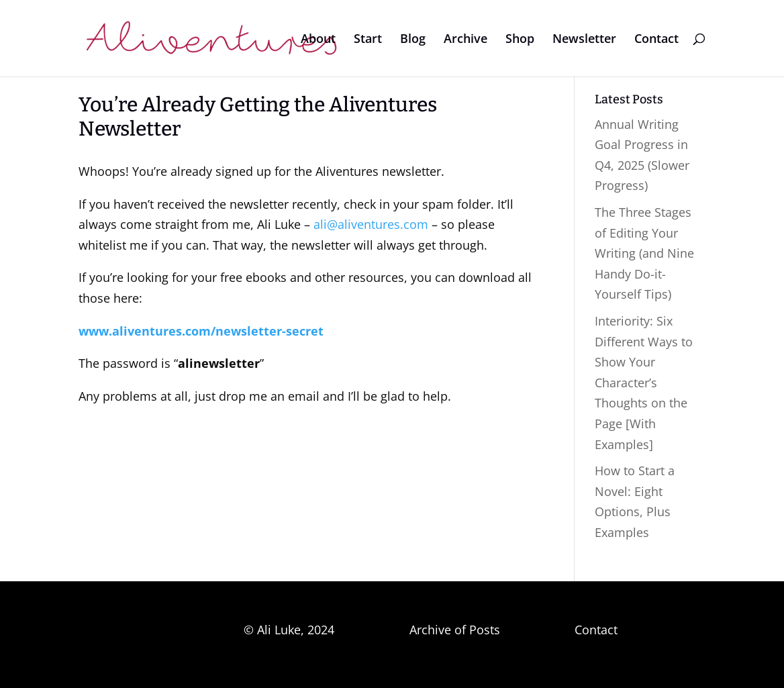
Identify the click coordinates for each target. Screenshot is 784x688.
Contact (656, 40)
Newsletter (584, 40)
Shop (520, 40)
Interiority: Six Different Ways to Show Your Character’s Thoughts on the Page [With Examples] (644, 383)
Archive (465, 40)
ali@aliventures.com (371, 224)
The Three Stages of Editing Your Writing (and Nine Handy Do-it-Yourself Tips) (644, 253)
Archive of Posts (455, 630)
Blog (413, 40)
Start (368, 40)
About (318, 40)
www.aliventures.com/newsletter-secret (201, 331)
